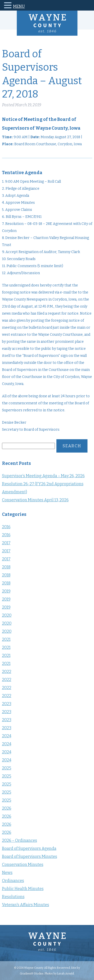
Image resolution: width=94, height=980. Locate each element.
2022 (7, 672)
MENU (19, 6)
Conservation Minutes (23, 865)
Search (72, 446)
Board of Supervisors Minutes (30, 856)
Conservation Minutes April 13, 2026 (35, 500)
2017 (6, 543)
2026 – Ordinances (20, 840)
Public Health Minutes (23, 889)
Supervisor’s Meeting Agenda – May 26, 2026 (43, 476)
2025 (7, 768)
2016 (6, 527)
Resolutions (13, 897)
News (7, 873)
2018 (6, 567)
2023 (7, 704)
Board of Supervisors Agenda (29, 848)
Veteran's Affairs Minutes (26, 905)
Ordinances (13, 881)
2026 (7, 808)
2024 (7, 736)
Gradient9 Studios (32, 973)
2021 (6, 639)
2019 (6, 591)
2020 (7, 615)
